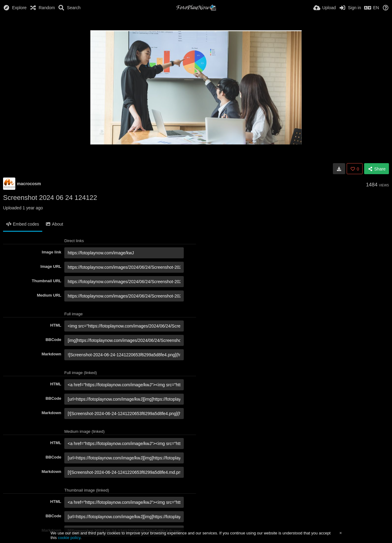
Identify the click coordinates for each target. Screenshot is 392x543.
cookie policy (69, 538)
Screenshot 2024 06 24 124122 (50, 198)
